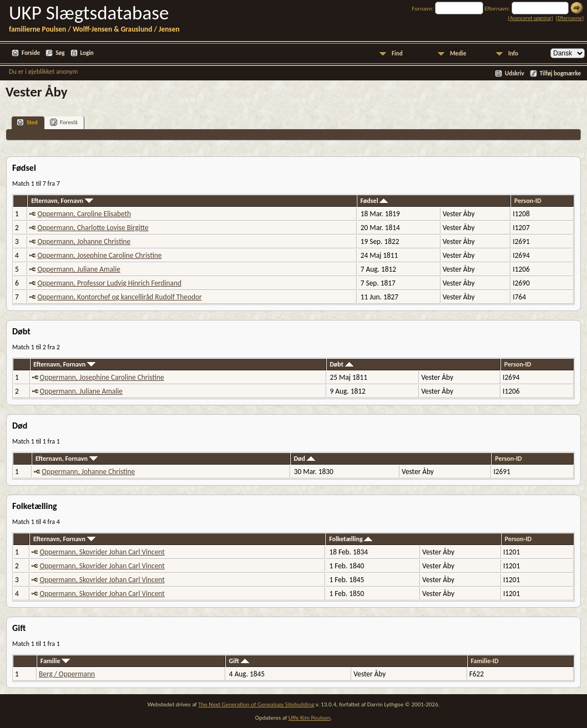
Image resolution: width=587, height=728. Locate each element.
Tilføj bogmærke (560, 73)
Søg (60, 53)
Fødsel (374, 201)
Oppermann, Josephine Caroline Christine (99, 255)
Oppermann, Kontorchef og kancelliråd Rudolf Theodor (119, 297)
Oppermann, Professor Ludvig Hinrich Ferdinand (109, 283)
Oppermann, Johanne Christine (84, 241)
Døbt (341, 364)
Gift (239, 661)
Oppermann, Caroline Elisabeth (84, 214)
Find (397, 54)
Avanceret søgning (531, 18)
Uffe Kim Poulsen (310, 718)
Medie (458, 54)
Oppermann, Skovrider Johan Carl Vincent (102, 552)
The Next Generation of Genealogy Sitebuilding (256, 704)
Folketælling (351, 539)
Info (513, 54)
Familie (55, 661)
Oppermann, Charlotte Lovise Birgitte (93, 228)
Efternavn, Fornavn (62, 201)
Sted (27, 122)
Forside (31, 53)
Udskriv (515, 73)
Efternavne (570, 18)
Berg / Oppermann (67, 674)
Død (304, 459)
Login (87, 53)
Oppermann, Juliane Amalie (79, 269)
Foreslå (64, 122)
